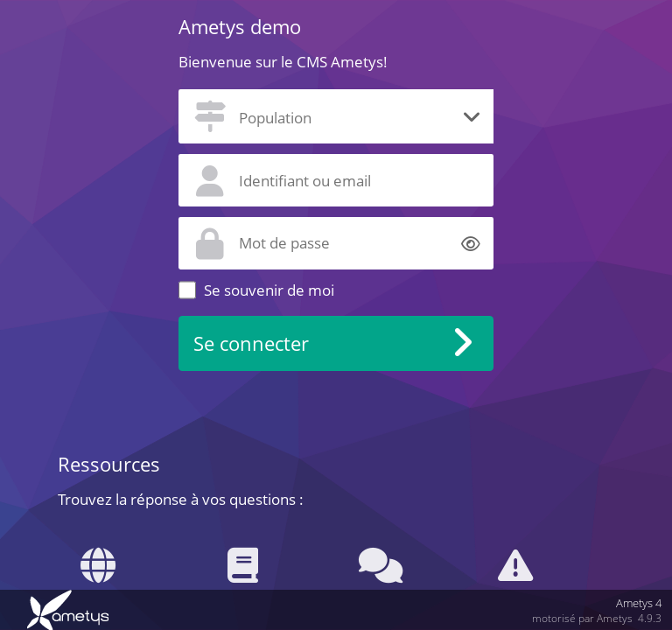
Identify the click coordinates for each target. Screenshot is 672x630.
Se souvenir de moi (269, 290)
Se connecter (251, 343)
